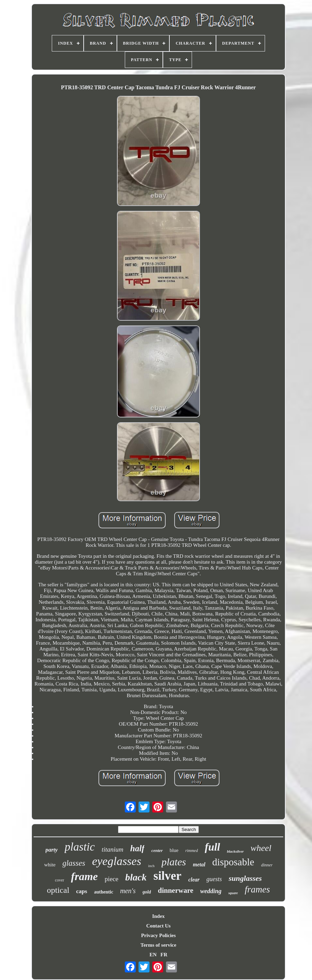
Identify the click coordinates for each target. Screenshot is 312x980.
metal (199, 864)
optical (58, 890)
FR (164, 955)
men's (128, 891)
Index (159, 916)
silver (168, 876)
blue (174, 850)
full (212, 847)
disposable (233, 862)
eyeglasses (117, 861)
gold (147, 892)
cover (59, 880)
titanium (112, 849)
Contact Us (158, 926)
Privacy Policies (158, 935)
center (157, 850)
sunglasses (245, 878)
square (233, 893)
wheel (261, 848)
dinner (267, 865)
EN (153, 955)
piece (111, 879)
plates (174, 862)
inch (151, 866)
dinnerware (175, 890)
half (137, 848)
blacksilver (235, 851)
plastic (80, 847)
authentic (104, 892)
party (52, 850)
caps (82, 891)
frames (257, 889)
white (50, 865)
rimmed (191, 851)
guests (214, 879)
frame (84, 876)
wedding (211, 891)
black (136, 877)
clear (194, 880)
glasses (74, 863)
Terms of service (158, 945)
